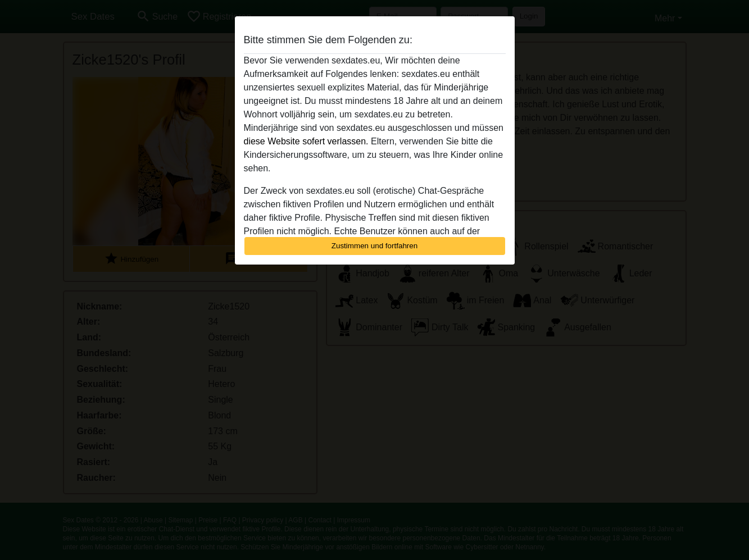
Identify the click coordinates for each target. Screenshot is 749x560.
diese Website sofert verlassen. (306, 141)
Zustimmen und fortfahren (375, 246)
